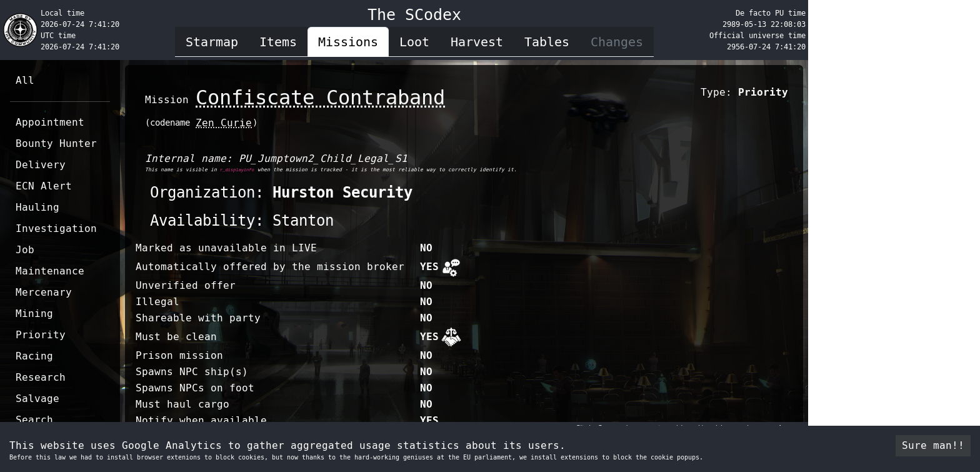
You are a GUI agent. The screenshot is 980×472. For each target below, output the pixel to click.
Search (34, 420)
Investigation (56, 228)
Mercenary (44, 292)
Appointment (50, 122)
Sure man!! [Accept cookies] (933, 445)
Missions (348, 42)
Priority (41, 335)
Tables (547, 42)
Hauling (37, 207)
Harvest (477, 42)
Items (278, 42)
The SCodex (414, 15)
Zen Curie (224, 123)
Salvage (37, 399)
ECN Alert (44, 186)
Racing (34, 356)
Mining (34, 314)
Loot (414, 42)
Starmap (212, 42)
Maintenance (50, 271)
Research (41, 377)
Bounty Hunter (56, 143)
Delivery (41, 165)
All (25, 80)
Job (25, 250)
